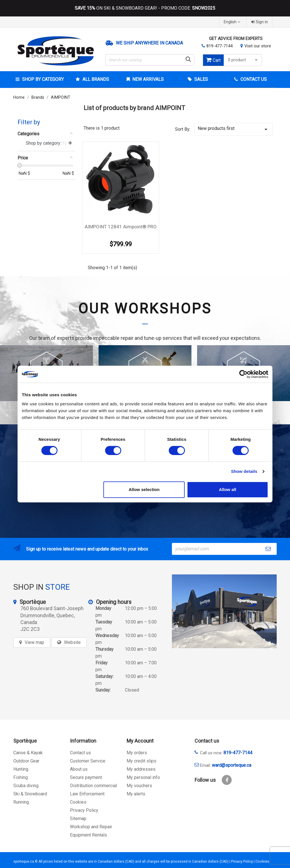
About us (79, 769)
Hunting (21, 769)
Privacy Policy (84, 810)
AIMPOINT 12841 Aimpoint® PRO (121, 227)
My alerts (136, 794)
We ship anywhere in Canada (149, 43)
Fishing (21, 777)
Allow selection (144, 489)
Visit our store (258, 46)
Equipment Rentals (89, 835)
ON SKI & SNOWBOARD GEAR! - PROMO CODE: (145, 8)
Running (21, 802)
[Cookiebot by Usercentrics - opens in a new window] (243, 374)
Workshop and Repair (91, 827)
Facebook (227, 780)
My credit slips (141, 761)
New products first (234, 129)
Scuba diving (26, 786)
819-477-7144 (219, 46)
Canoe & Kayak (28, 753)
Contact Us (253, 79)
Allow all (228, 489)
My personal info (143, 777)
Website (72, 642)
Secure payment (86, 777)
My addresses (141, 769)
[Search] (150, 60)
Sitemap (78, 819)
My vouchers (139, 786)
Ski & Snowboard (30, 794)
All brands (95, 79)
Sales (201, 79)
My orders (137, 753)
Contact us (80, 753)
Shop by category (42, 79)
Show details (244, 471)
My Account (140, 741)
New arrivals (147, 79)
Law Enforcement (87, 794)
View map (34, 642)
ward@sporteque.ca (232, 765)
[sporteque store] (224, 611)
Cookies (78, 802)
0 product (244, 60)
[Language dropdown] (233, 22)
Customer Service (88, 761)
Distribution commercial (93, 786)
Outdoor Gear (26, 761)
